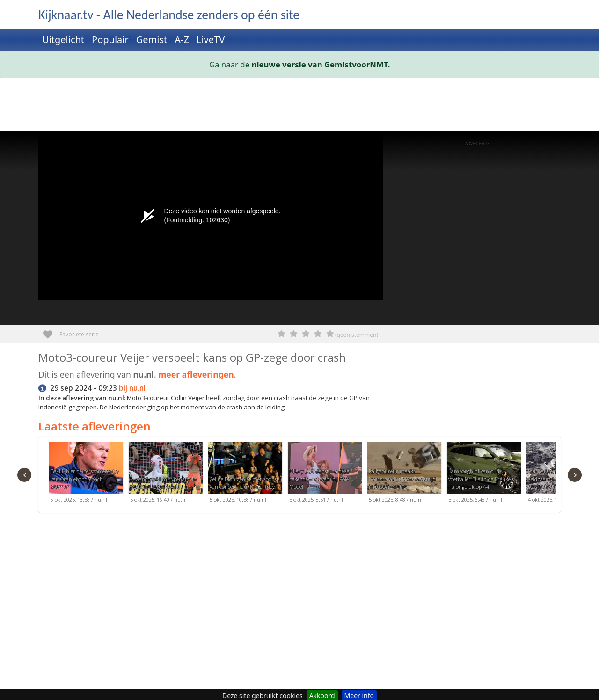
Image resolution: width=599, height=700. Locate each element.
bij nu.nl (132, 388)
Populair (110, 40)
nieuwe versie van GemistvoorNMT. (321, 64)
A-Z (182, 40)
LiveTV (211, 40)
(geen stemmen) (357, 335)
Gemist (152, 40)
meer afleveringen (196, 374)
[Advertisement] (299, 107)
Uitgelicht (63, 40)
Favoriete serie (51, 331)
